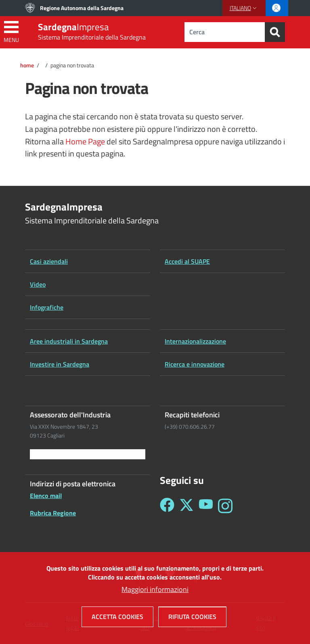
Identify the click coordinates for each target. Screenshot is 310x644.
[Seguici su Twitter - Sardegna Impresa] (186, 506)
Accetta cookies (117, 622)
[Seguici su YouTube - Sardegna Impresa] (206, 506)
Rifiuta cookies (192, 622)
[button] (244, 8)
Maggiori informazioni (155, 595)
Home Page (85, 142)
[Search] (275, 32)
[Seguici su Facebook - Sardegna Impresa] (167, 506)
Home (27, 65)
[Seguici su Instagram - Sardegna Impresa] (225, 506)
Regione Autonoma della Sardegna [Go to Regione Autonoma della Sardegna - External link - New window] (82, 8)
